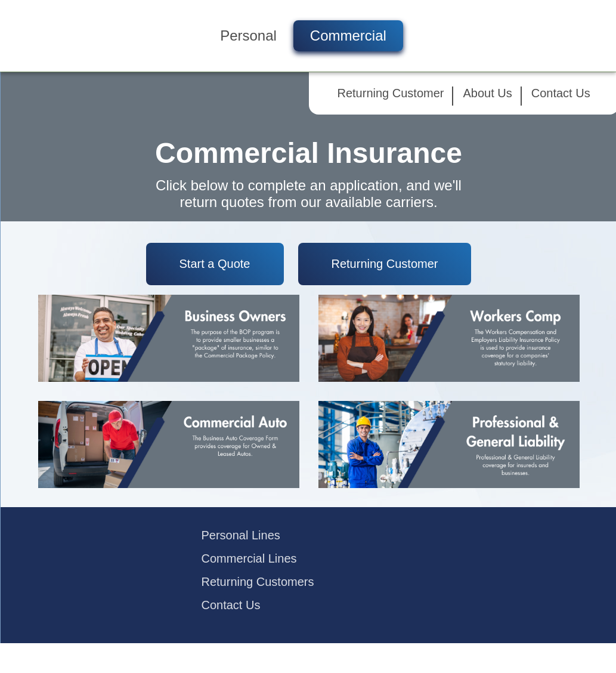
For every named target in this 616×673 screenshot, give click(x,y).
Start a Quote (215, 264)
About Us (487, 93)
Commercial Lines (249, 558)
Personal (248, 35)
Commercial (348, 35)
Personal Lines (241, 535)
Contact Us (561, 93)
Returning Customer (391, 93)
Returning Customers (258, 582)
